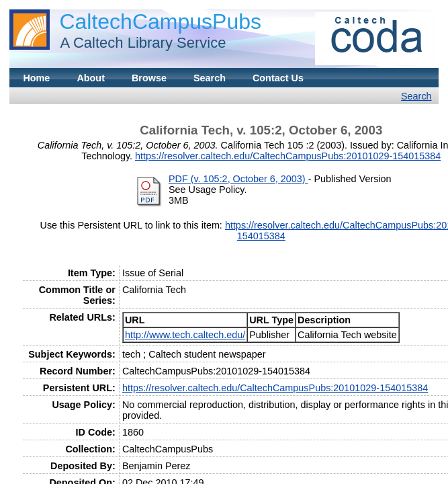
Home (36, 78)
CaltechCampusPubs (160, 22)
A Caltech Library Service (139, 43)
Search (210, 78)
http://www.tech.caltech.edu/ (185, 335)
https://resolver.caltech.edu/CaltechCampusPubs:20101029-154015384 (288, 156)
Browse (149, 78)
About (91, 78)
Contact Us (278, 78)
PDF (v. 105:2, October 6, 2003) (238, 179)
